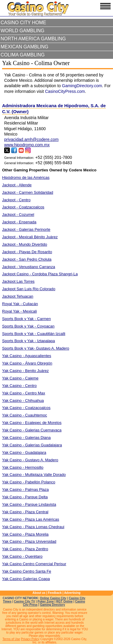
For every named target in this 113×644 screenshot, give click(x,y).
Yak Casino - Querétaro (22, 556)
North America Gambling (33, 39)
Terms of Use (11, 639)
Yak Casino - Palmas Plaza (25, 489)
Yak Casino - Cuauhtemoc (25, 415)
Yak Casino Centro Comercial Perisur (34, 564)
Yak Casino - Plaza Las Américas (31, 519)
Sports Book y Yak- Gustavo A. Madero (36, 348)
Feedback (55, 593)
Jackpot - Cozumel (18, 215)
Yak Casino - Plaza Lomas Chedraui (33, 527)
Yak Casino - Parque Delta (25, 497)
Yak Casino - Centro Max (24, 393)
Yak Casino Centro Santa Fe (27, 571)
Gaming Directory (52, 605)
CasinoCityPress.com (65, 91)
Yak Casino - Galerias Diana (26, 438)
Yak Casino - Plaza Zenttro (25, 549)
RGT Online (65, 601)
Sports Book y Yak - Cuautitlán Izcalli (34, 334)
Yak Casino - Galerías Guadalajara (32, 445)
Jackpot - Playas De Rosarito (27, 252)
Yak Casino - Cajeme (20, 378)
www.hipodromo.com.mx (27, 145)
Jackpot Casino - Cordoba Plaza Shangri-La (40, 274)
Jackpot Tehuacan (18, 296)
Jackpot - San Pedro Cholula (27, 259)
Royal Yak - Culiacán (20, 304)
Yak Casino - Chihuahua (23, 401)
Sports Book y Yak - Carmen (27, 319)
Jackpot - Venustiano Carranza (29, 267)
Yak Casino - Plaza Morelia (25, 534)
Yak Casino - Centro (19, 386)
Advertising (72, 593)
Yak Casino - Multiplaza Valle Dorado (34, 475)
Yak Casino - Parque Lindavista (29, 504)
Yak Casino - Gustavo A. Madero (30, 460)
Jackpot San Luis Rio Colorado (29, 289)
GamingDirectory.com (82, 86)
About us (39, 593)
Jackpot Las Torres (18, 281)
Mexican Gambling (24, 47)
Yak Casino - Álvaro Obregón (27, 363)
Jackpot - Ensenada (19, 222)
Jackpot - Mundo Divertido (25, 244)
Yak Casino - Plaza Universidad (29, 541)
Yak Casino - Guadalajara (24, 452)
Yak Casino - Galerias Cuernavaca (32, 430)
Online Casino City (53, 598)
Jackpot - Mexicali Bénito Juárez (30, 237)
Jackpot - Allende (17, 185)
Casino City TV (25, 601)
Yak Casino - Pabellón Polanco (29, 482)
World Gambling (23, 31)
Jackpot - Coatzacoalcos (23, 207)
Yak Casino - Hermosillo (23, 467)
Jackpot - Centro (16, 200)
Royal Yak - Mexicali (20, 311)
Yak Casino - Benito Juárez (25, 371)
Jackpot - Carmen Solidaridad (28, 192)
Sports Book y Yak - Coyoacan (28, 326)
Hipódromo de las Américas (26, 177)
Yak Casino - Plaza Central (25, 512)
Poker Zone (46, 601)
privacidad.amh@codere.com (31, 139)
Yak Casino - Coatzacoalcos (26, 408)
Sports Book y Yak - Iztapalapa (28, 341)
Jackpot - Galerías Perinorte (26, 229)
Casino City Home (23, 23)
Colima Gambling (23, 55)
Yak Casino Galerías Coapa (26, 579)
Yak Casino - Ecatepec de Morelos (32, 423)
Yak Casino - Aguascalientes (27, 356)
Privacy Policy (30, 639)
